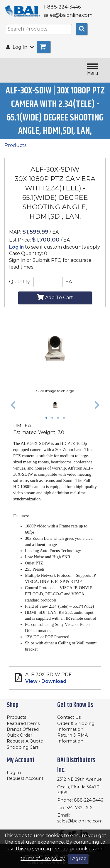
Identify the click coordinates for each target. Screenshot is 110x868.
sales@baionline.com (80, 821)
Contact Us (69, 717)
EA (69, 282)
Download (54, 681)
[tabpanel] (55, 405)
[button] (13, 405)
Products (15, 145)
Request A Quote (25, 741)
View (31, 681)
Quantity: (20, 282)
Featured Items (23, 723)
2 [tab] (54, 418)
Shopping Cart (23, 747)
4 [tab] (65, 418)
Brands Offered (23, 729)
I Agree (78, 858)
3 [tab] (60, 418)
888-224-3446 (88, 800)
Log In (14, 773)
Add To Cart (55, 297)
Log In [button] (20, 47)
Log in (16, 247)
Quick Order (20, 735)
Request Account (25, 778)
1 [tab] (48, 418)
